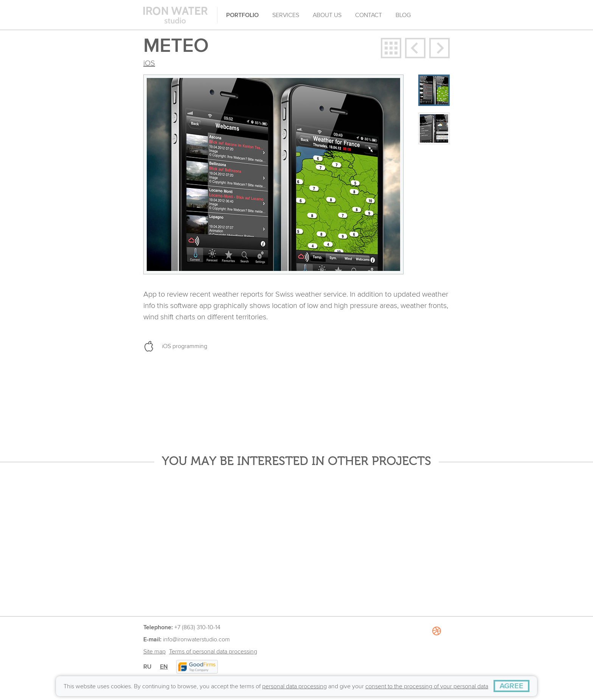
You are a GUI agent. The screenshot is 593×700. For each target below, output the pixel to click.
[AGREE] (512, 686)
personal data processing (294, 686)
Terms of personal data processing (213, 652)
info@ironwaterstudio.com (196, 639)
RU (147, 667)
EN (164, 667)
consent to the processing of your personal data (427, 686)
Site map (154, 652)
